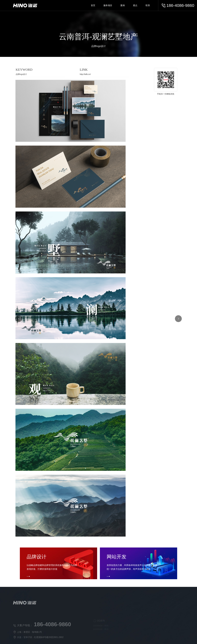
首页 (93, 5)
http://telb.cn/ (82, 74)
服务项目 (108, 5)
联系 (148, 5)
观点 (135, 5)
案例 (123, 5)
